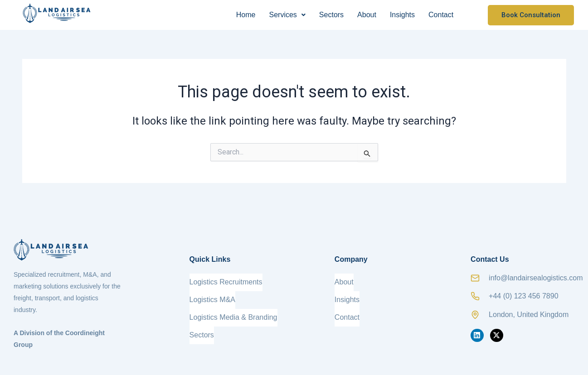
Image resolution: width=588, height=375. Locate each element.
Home (246, 15)
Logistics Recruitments (226, 281)
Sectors (331, 15)
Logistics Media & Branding (233, 310)
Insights (402, 15)
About (367, 15)
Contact (441, 15)
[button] (287, 15)
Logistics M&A (212, 295)
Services (287, 15)
